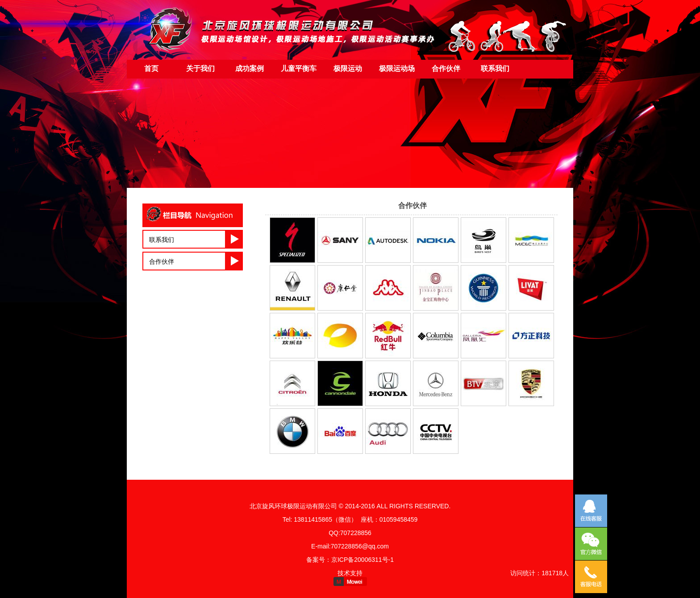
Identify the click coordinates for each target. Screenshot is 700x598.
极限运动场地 (397, 72)
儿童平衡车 (299, 69)
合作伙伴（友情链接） (446, 72)
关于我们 (200, 69)
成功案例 (250, 69)
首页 (151, 69)
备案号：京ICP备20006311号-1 (350, 560)
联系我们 (495, 69)
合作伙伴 (162, 262)
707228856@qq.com (360, 546)
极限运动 (348, 69)
